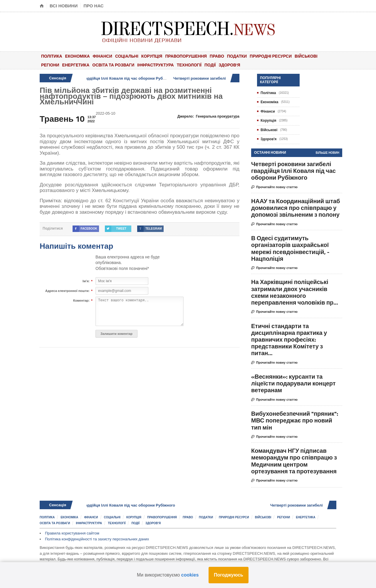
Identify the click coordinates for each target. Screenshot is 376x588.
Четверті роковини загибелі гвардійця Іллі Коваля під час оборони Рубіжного (113, 78)
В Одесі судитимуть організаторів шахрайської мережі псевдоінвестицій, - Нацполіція (290, 248)
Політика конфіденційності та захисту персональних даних (97, 539)
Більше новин (328, 153)
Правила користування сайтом (72, 533)
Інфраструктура (155, 65)
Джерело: (208, 116)
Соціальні (127, 56)
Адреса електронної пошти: (67, 291)
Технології (189, 65)
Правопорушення (186, 56)
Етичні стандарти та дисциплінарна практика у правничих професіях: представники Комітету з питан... (289, 340)
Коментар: (81, 301)
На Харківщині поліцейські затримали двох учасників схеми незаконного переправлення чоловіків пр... (295, 292)
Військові (306, 56)
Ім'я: (86, 281)
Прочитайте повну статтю (274, 187)
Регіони (50, 65)
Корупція (152, 56)
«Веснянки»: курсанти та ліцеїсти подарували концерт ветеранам (293, 383)
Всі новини (64, 6)
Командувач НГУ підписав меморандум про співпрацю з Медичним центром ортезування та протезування (294, 461)
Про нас (94, 6)
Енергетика (76, 65)
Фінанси (103, 56)
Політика (52, 56)
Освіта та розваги (113, 65)
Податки (237, 56)
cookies (190, 575)
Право (217, 56)
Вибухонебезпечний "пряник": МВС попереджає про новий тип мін (295, 420)
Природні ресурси (271, 56)
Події (210, 65)
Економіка (78, 56)
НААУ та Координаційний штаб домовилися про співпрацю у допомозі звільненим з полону (296, 208)
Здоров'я (229, 65)
